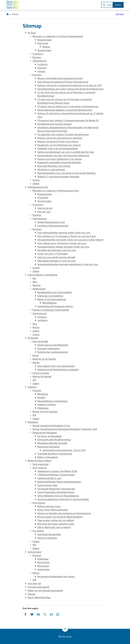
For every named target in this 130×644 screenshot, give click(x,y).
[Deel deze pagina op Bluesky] (32, 614)
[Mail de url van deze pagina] (51, 614)
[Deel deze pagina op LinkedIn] (38, 614)
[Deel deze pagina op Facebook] (25, 614)
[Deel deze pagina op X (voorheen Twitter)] (45, 614)
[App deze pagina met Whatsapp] (58, 614)
